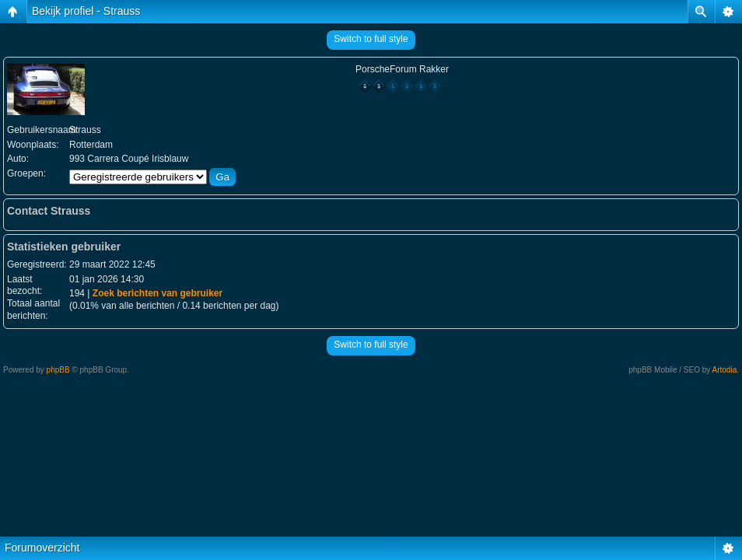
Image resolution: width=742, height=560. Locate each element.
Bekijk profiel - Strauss (86, 11)
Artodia (725, 370)
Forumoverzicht (42, 548)
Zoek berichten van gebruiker (157, 293)
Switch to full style (371, 39)
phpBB (58, 370)
